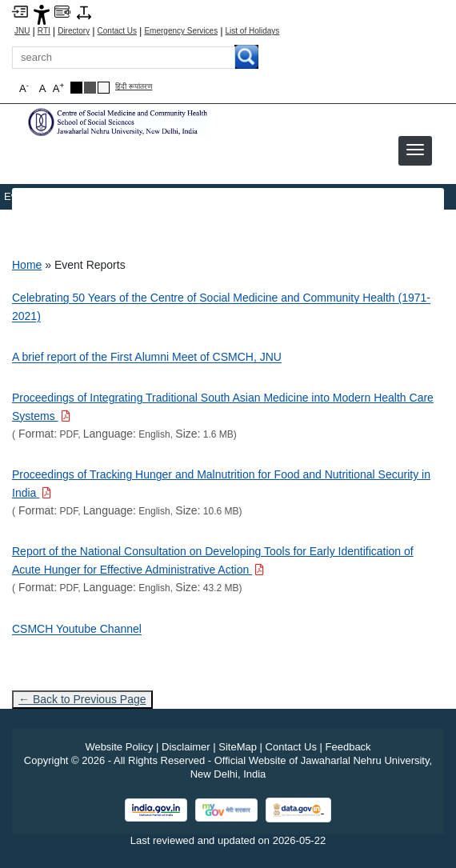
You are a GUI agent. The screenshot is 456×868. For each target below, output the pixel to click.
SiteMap (238, 747)
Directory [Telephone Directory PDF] (74, 31)
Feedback (348, 747)
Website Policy (119, 747)
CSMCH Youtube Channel (77, 629)
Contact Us (117, 31)
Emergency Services (181, 31)
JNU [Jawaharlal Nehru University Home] (22, 31)
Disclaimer (186, 747)
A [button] (58, 88)
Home (27, 265)
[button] (415, 150)
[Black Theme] (76, 88)
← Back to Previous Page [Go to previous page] (82, 699)
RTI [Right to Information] (44, 31)
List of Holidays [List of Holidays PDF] (253, 31)
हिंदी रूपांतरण (134, 87)
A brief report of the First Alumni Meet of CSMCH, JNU (147, 357)
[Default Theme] (104, 88)
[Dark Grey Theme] (90, 88)
